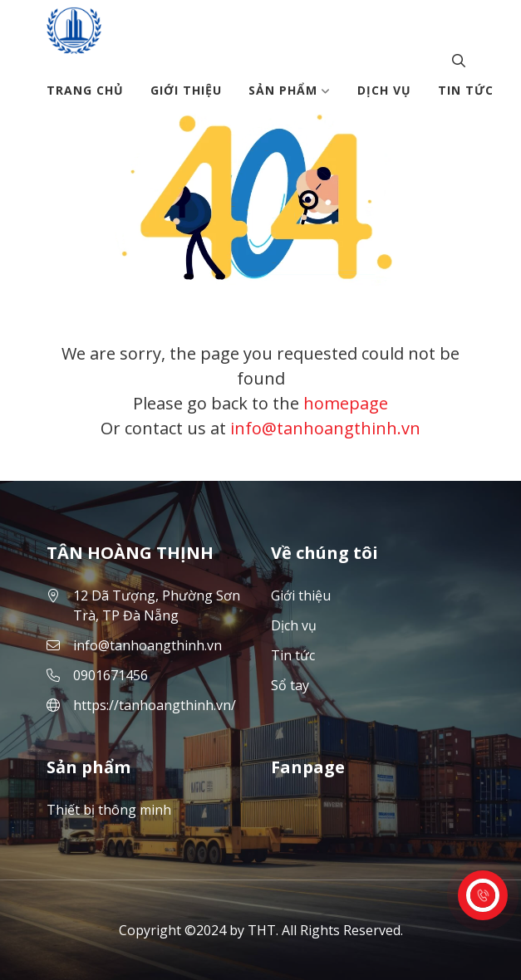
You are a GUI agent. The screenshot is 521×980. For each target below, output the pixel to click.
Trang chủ (85, 90)
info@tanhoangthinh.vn (325, 428)
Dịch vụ (384, 90)
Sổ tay (290, 685)
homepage (346, 403)
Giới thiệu (186, 90)
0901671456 (111, 675)
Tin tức (466, 90)
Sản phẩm (290, 90)
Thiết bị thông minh (109, 810)
